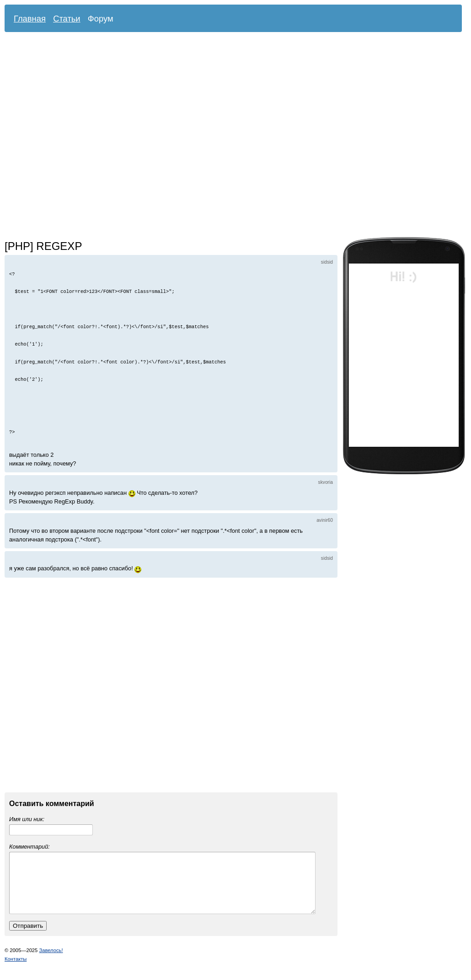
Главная (30, 19)
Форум (101, 19)
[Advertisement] (100, 137)
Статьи (67, 19)
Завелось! (51, 961)
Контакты (16, 970)
